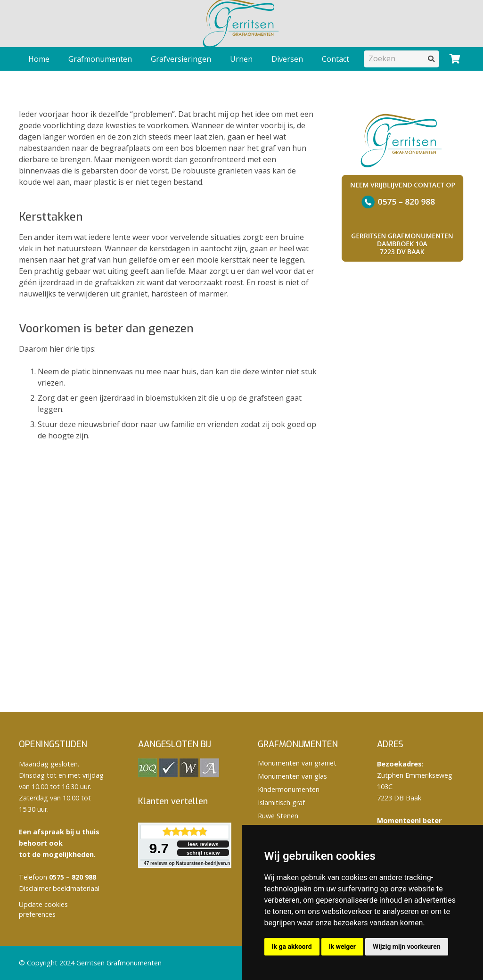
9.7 (159, 848)
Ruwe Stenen (278, 816)
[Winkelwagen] (455, 59)
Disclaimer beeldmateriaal (59, 888)
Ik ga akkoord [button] (292, 947)
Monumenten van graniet (297, 763)
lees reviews (203, 844)
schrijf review (203, 853)
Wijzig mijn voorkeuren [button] (407, 947)
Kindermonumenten (289, 789)
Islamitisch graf (281, 803)
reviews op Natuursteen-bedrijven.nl (188, 863)
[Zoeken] (401, 59)
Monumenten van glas (292, 776)
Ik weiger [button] (342, 947)
